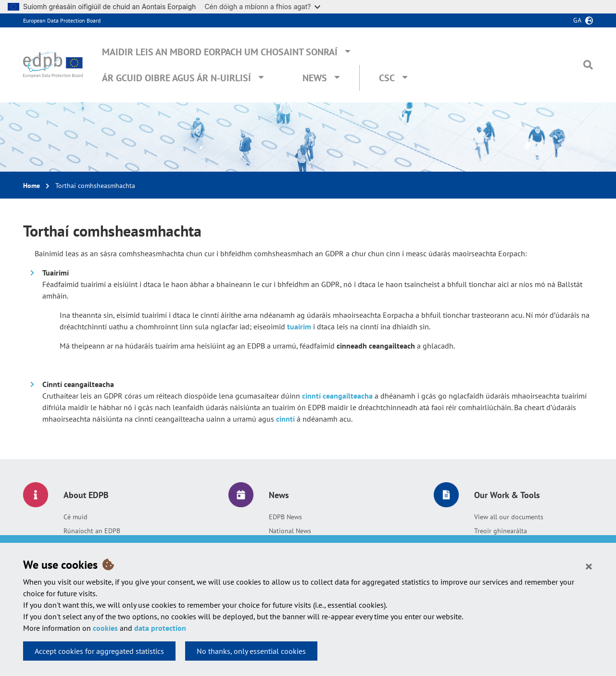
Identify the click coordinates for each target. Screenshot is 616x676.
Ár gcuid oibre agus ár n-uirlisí (176, 78)
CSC (387, 78)
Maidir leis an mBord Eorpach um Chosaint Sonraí (220, 52)
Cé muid (75, 517)
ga (577, 20)
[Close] (589, 566)
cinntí (285, 419)
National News (290, 531)
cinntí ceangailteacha (337, 396)
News (315, 78)
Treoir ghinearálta (501, 531)
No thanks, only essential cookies (251, 651)
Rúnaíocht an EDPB (92, 531)
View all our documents (509, 517)
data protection (160, 628)
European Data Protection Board (62, 20)
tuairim (300, 326)
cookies (105, 628)
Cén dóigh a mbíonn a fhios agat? (262, 6)
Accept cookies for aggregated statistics (99, 651)
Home (31, 186)
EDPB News (285, 517)
